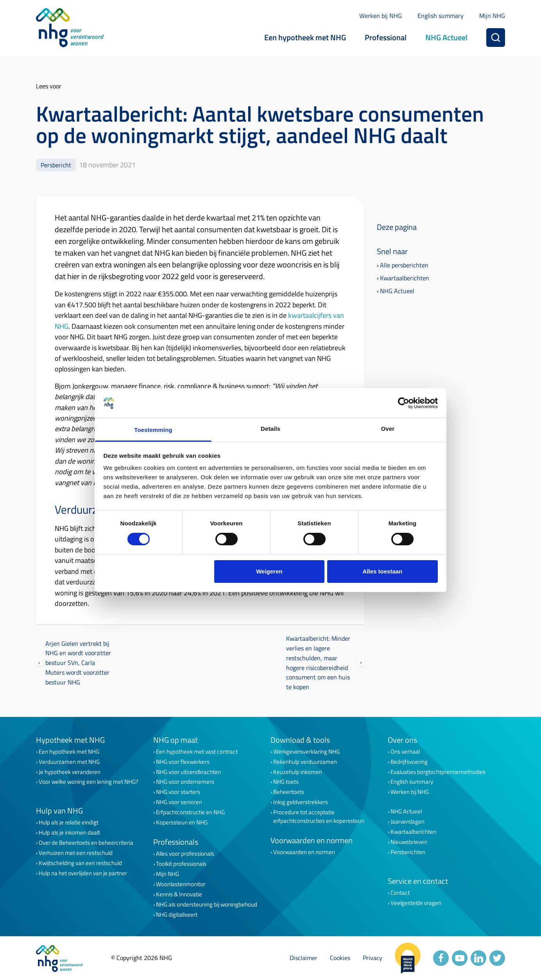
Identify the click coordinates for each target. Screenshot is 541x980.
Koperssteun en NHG (182, 822)
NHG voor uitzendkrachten (188, 772)
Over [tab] (388, 429)
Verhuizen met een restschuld (76, 853)
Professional (386, 37)
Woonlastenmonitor (181, 884)
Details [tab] (270, 429)
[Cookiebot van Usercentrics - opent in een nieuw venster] (404, 403)
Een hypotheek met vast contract (197, 752)
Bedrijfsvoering (409, 762)
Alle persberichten (404, 265)
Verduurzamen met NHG (69, 762)
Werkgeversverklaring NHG (306, 752)
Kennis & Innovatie (179, 894)
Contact (400, 893)
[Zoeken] (496, 38)
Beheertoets (289, 792)
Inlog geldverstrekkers (301, 802)
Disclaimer (304, 958)
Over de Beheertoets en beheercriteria (86, 843)
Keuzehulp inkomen (298, 772)
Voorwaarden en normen (304, 852)
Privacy (373, 958)
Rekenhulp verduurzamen (305, 762)
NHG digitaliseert (177, 915)
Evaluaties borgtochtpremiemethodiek (438, 772)
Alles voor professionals (185, 854)
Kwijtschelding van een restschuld (80, 863)
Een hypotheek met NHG (305, 37)
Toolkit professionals (181, 864)
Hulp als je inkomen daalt (69, 833)
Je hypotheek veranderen (70, 772)
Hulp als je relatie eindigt (69, 822)
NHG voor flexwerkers (183, 762)
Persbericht (56, 165)
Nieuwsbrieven (409, 842)
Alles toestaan (383, 571)
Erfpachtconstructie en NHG (190, 812)
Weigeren (269, 571)
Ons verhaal (405, 752)
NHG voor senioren (179, 802)
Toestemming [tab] (153, 430)
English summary (441, 16)
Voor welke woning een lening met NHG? (89, 782)
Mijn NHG (492, 16)
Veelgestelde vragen (416, 903)
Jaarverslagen (408, 822)
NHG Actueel (446, 37)
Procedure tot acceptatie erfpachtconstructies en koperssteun (319, 817)
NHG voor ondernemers (185, 782)
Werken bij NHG (381, 16)
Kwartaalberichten (405, 278)
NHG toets (286, 782)
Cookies (340, 958)
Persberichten (408, 852)
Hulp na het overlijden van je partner (83, 873)
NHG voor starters (178, 792)
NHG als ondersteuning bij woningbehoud (207, 905)
